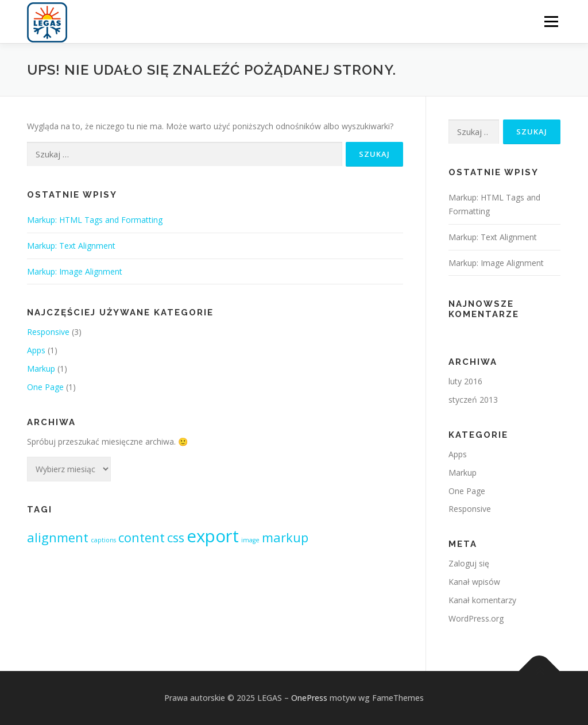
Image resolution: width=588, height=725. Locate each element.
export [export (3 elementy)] (213, 536)
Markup (41, 369)
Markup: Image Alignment (75, 271)
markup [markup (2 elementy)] (285, 537)
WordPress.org (476, 618)
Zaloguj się (469, 563)
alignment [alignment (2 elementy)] (58, 537)
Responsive (48, 332)
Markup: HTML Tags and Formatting (95, 220)
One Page (45, 387)
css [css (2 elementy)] (176, 537)
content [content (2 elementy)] (142, 537)
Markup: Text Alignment (71, 246)
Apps (36, 350)
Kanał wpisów (474, 582)
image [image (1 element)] (250, 540)
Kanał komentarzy (482, 600)
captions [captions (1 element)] (103, 540)
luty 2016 (465, 381)
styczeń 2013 (473, 400)
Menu (551, 22)
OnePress (309, 698)
